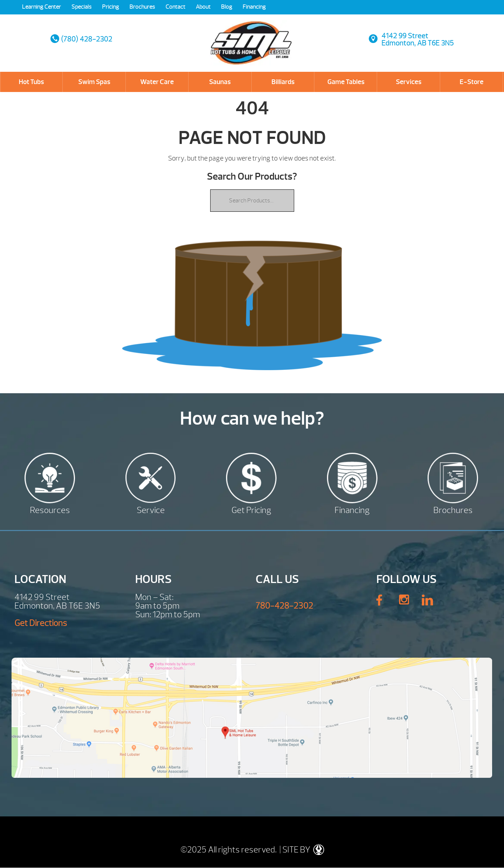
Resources (50, 509)
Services (409, 82)
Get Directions (41, 623)
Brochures (142, 7)
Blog (227, 7)
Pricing (110, 7)
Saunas (220, 82)
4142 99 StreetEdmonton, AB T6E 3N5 (417, 40)
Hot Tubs (31, 82)
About (203, 7)
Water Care (157, 82)
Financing (254, 7)
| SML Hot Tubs (251, 36)
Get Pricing (251, 509)
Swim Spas (94, 82)
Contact (175, 7)
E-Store (472, 82)
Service (151, 509)
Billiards (283, 82)
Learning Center (41, 7)
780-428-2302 (284, 606)
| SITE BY (301, 850)
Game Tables (346, 82)
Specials (81, 7)
